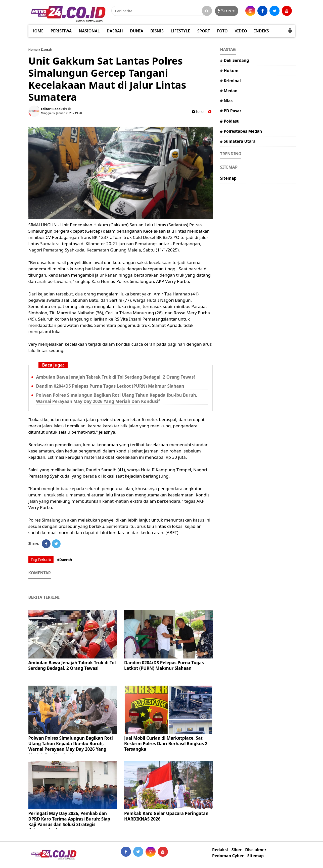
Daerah (47, 49)
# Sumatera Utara (238, 141)
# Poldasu (230, 121)
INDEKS (261, 31)
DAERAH (115, 31)
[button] (290, 28)
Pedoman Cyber (228, 856)
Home (33, 49)
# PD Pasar (231, 111)
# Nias (226, 101)
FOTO (222, 31)
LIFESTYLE (180, 31)
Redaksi (220, 850)
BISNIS (157, 31)
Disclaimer (256, 850)
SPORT (204, 31)
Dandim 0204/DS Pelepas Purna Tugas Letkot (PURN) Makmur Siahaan (110, 386)
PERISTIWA (61, 31)
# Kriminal (230, 81)
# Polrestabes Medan (241, 131)
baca (198, 112)
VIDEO (241, 31)
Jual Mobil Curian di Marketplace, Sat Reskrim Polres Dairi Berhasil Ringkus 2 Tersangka (166, 744)
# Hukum (229, 71)
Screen (227, 11)
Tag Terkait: (41, 560)
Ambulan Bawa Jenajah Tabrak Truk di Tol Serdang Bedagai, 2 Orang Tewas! (116, 377)
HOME (37, 31)
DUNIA (137, 31)
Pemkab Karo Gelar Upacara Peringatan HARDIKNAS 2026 (166, 816)
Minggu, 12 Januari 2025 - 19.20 (61, 113)
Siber (237, 850)
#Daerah (65, 560)
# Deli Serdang (235, 60)
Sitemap (228, 178)
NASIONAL (89, 31)
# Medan (229, 91)
